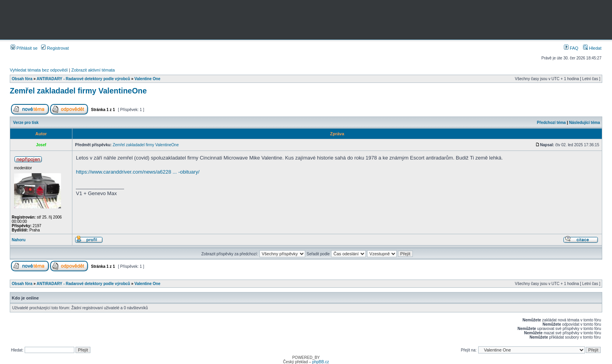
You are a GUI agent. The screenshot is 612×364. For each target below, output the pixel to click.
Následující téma (584, 123)
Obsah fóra (22, 79)
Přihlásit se (24, 48)
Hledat (592, 48)
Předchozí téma (551, 123)
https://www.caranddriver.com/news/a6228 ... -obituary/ (138, 172)
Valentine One (148, 79)
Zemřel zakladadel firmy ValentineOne (78, 91)
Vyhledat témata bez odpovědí (39, 70)
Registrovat (55, 48)
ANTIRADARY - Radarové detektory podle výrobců (84, 79)
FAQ (571, 48)
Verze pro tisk (26, 123)
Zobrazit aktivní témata (93, 70)
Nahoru (19, 240)
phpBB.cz (321, 362)
